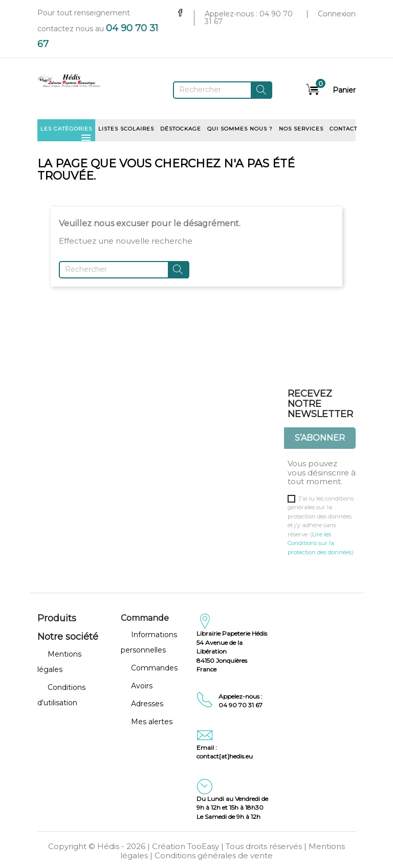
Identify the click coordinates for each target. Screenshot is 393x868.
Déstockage (181, 129)
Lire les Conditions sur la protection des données (320, 543)
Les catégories (66, 132)
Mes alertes (152, 722)
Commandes (154, 668)
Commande (145, 618)
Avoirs (142, 686)
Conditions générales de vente (214, 855)
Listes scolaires (126, 129)
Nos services (301, 129)
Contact (343, 129)
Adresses (147, 704)
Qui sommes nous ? (240, 129)
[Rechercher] (223, 90)
